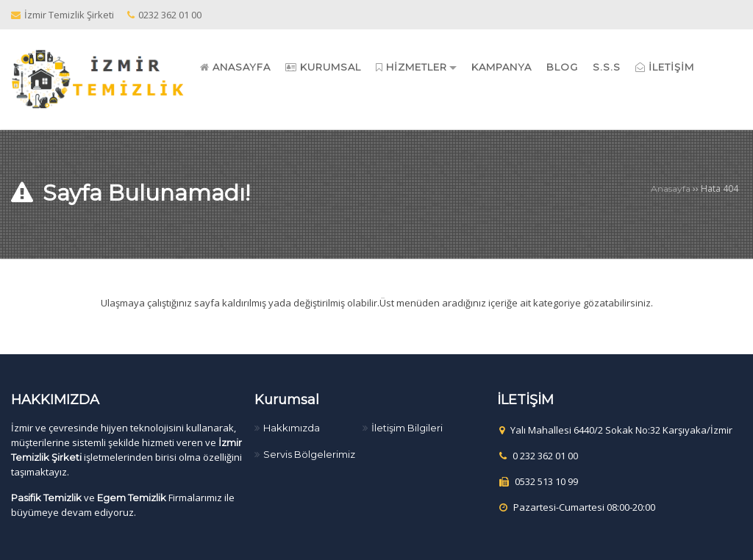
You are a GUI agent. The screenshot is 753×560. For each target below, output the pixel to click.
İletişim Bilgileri (407, 428)
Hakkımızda (292, 428)
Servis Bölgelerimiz (309, 454)
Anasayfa (671, 189)
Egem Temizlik (132, 498)
